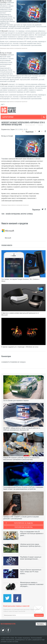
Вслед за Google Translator (6, 2)
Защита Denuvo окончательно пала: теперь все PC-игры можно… (31, 572)
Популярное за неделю (24, 523)
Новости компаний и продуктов (15, 223)
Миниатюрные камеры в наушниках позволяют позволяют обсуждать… (32, 584)
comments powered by (14, 362)
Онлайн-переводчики (13, 214)
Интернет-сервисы (27, 214)
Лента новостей (30, 125)
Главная (40, 125)
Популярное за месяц (23, 527)
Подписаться (39, 615)
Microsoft (5, 31)
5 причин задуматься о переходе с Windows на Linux (20, 347)
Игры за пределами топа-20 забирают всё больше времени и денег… (32, 533)
